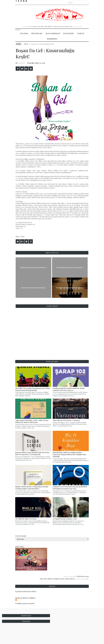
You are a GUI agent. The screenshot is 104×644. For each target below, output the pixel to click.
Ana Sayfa (24, 33)
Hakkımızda (52, 39)
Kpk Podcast (37, 33)
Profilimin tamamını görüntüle (25, 603)
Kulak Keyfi (69, 33)
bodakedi (21, 63)
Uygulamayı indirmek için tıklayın (26, 591)
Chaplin (81, 33)
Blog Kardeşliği (53, 33)
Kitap (26, 44)
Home (19, 44)
